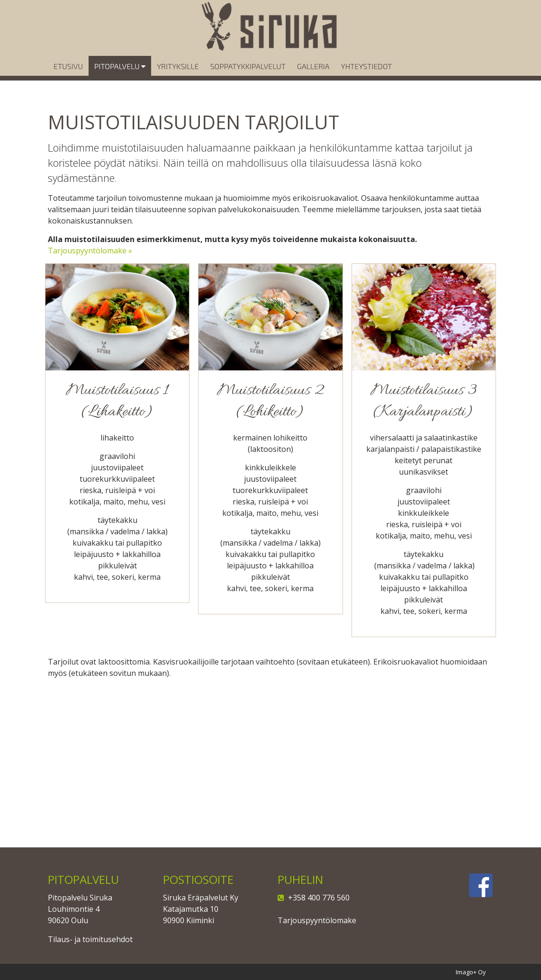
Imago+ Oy (471, 972)
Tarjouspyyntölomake (317, 920)
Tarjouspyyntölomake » (90, 251)
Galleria (313, 79)
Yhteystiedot (367, 79)
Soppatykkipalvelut (248, 79)
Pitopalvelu (120, 79)
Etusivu (68, 79)
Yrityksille (178, 79)
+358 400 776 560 (317, 898)
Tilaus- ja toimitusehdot (90, 939)
